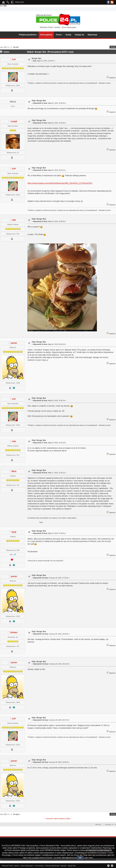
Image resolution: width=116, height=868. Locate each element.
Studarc (14, 632)
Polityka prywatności (28, 35)
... (10, 47)
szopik (14, 121)
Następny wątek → (65, 819)
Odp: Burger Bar (39, 101)
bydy (14, 532)
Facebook (108, 2)
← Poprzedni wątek (51, 819)
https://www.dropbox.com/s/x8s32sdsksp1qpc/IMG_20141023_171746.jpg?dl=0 (60, 183)
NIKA (14, 471)
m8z (14, 220)
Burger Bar (36, 58)
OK (80, 858)
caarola (63, 866)
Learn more (88, 858)
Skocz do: (98, 824)
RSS (112, 2)
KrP (14, 60)
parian (14, 343)
